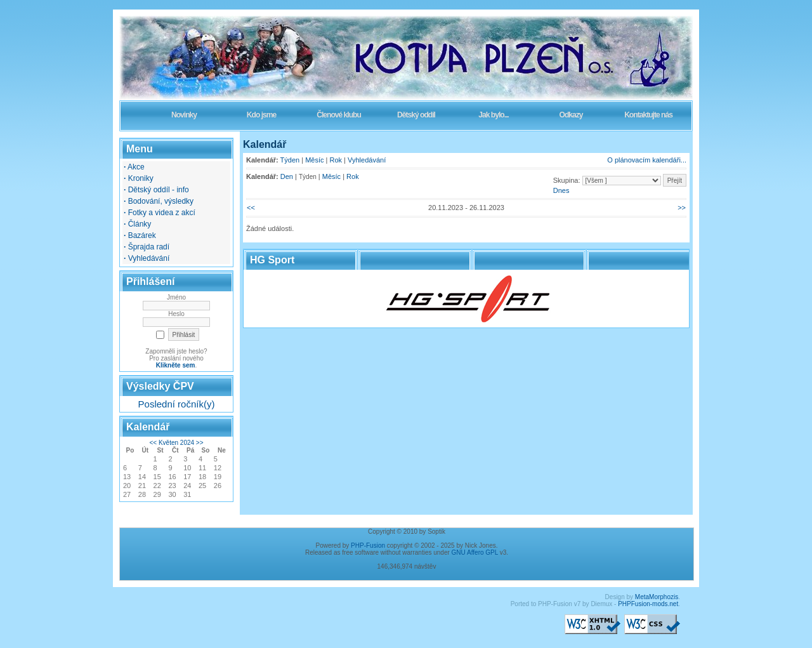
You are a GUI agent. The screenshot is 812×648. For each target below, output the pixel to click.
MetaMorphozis (657, 597)
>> (200, 443)
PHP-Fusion (368, 546)
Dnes (561, 190)
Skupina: (567, 180)
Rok (336, 160)
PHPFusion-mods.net (648, 604)
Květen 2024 (176, 443)
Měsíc (314, 160)
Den (287, 176)
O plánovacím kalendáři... (647, 160)
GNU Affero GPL (475, 552)
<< (153, 443)
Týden (290, 160)
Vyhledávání (367, 160)
